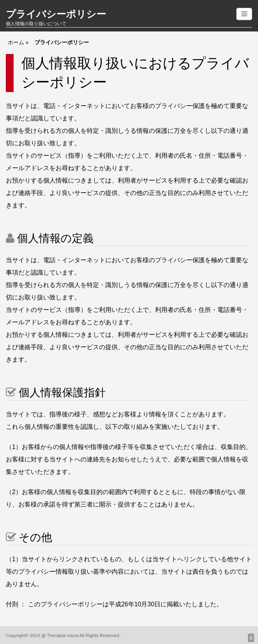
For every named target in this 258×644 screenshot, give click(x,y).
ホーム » (18, 42)
